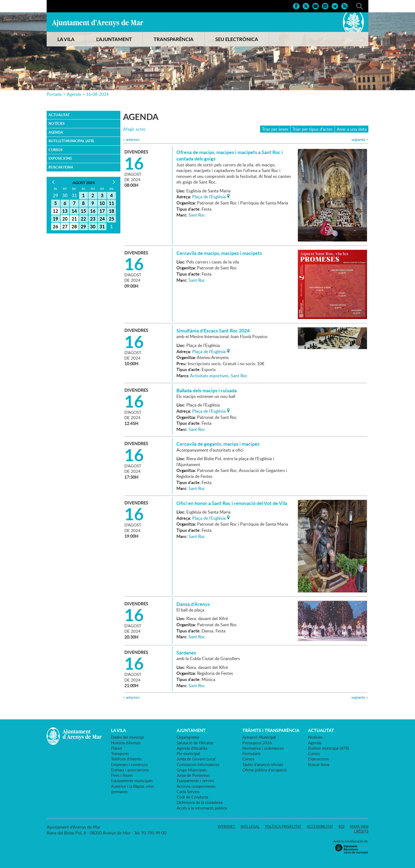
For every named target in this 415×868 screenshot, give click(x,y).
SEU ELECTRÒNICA (237, 39)
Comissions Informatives (198, 764)
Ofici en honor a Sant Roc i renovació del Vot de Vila (232, 503)
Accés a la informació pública (202, 808)
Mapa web (359, 826)
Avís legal (250, 826)
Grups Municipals (192, 770)
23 (93, 219)
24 (102, 219)
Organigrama (188, 737)
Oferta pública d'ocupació (265, 770)
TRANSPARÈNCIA (174, 39)
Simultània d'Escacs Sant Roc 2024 (213, 331)
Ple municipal (188, 753)
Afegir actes (134, 129)
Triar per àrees (275, 129)
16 (93, 211)
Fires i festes (122, 775)
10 (102, 203)
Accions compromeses (196, 786)
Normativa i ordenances (263, 748)
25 (112, 219)
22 (83, 219)
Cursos (55, 150)
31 (102, 226)
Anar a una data (352, 129)
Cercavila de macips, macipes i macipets (219, 253)
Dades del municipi (127, 737)
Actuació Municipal (259, 737)
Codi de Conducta (192, 797)
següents (360, 140)
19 (55, 219)
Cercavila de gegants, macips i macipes (218, 444)
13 (65, 211)
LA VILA (66, 39)
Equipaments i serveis (195, 781)
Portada (54, 94)
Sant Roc (197, 215)
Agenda (74, 94)
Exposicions (60, 158)
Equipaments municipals (132, 781)
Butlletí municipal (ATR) (71, 141)
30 (93, 226)
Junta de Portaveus (193, 775)
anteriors (131, 140)
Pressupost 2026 (257, 743)
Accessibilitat (320, 826)
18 (112, 211)
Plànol (116, 748)
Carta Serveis (188, 792)
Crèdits (361, 831)
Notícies (57, 123)
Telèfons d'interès (126, 759)
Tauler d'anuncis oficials (263, 764)
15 (83, 211)
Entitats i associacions (130, 770)
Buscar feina (61, 167)
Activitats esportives (209, 376)
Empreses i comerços (129, 764)
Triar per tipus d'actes (313, 129)
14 (74, 211)
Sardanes (186, 653)
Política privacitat (283, 826)
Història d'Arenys (126, 743)
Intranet (226, 826)
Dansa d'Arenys (193, 604)
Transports (120, 753)
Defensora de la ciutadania (200, 802)
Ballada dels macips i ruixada (207, 390)
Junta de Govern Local (196, 759)
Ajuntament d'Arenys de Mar (98, 23)
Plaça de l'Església (209, 196)
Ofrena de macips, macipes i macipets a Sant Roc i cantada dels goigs (230, 155)
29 (83, 226)
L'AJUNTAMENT (114, 39)
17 (102, 211)
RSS (342, 826)
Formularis (251, 753)
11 (112, 203)
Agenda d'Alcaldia (192, 748)
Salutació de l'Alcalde (195, 743)
